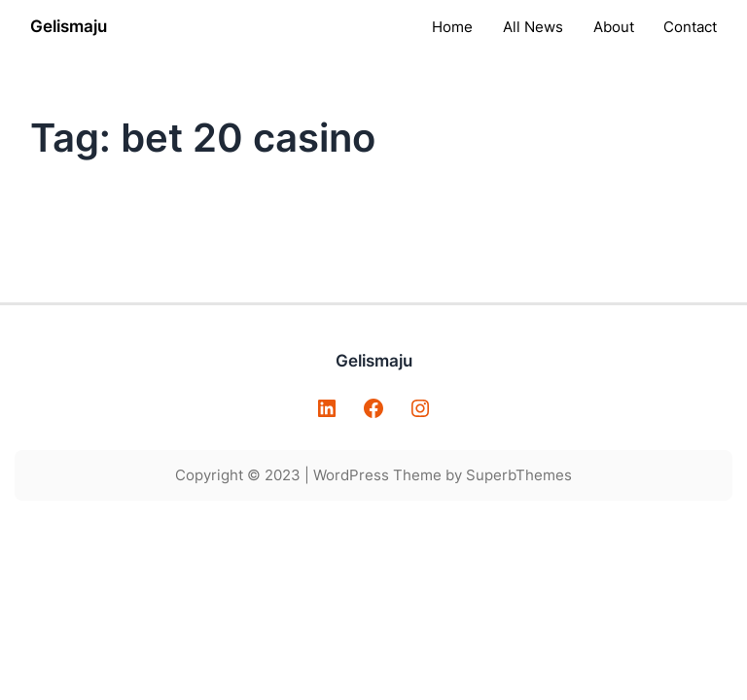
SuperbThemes (519, 475)
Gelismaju (69, 26)
